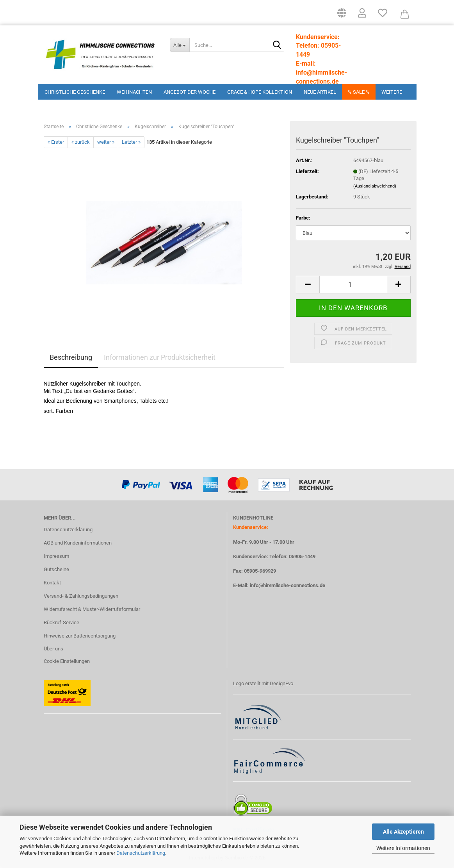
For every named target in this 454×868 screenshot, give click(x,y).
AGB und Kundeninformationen (78, 543)
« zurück (81, 142)
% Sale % (359, 92)
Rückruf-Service (61, 622)
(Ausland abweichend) (375, 186)
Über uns (53, 649)
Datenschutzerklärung (141, 853)
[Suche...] (180, 45)
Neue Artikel (320, 92)
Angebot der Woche (190, 92)
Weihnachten (134, 92)
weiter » (106, 142)
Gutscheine (56, 569)
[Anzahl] (353, 285)
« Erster (56, 142)
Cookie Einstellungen (67, 661)
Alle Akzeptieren (403, 832)
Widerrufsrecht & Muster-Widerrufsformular (92, 609)
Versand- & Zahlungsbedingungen (81, 596)
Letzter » (131, 142)
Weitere (392, 92)
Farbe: (303, 218)
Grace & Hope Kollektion (260, 92)
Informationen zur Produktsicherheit (160, 357)
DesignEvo (281, 683)
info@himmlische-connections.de (288, 585)
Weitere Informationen (403, 848)
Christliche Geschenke (75, 92)
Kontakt (52, 583)
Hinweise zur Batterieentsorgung (80, 636)
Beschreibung (71, 357)
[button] (342, 16)
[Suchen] (277, 45)
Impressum (56, 556)
